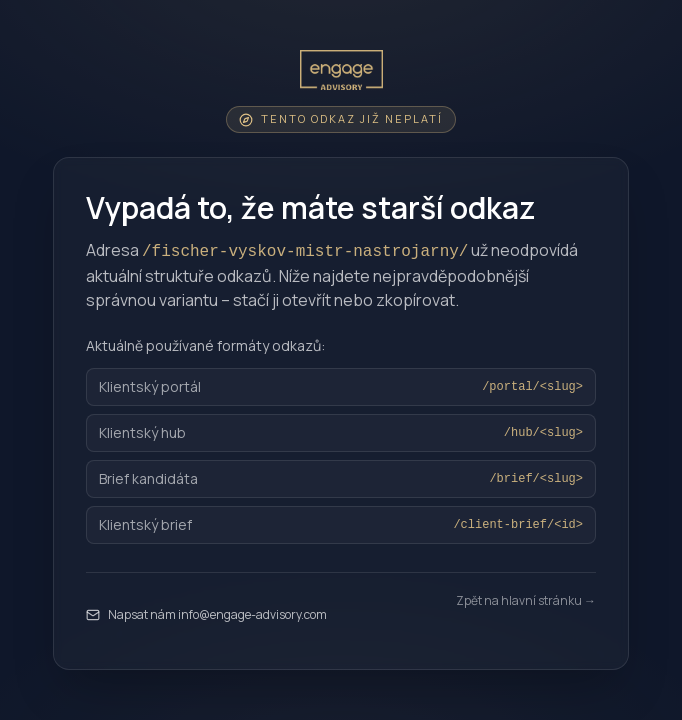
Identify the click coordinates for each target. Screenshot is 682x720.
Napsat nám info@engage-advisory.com (206, 614)
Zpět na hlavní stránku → (526, 601)
